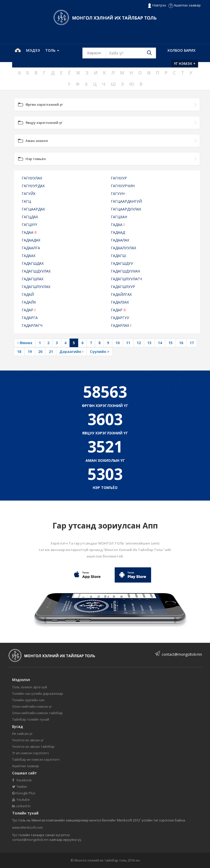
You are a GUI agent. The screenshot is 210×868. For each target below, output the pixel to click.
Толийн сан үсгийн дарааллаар (38, 693)
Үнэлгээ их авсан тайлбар (33, 746)
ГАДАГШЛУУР (123, 287)
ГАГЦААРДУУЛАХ (126, 209)
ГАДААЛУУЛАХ (123, 248)
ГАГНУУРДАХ (33, 186)
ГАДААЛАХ (120, 240)
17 (192, 343)
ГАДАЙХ (29, 302)
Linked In (21, 806)
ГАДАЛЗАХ (120, 302)
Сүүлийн (100, 352)
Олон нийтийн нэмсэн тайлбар (37, 713)
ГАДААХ (29, 256)
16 (181, 343)
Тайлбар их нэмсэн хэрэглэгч (36, 759)
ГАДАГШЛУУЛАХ (36, 287)
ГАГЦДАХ (30, 217)
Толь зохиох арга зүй (30, 687)
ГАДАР (29, 310)
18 (19, 352)
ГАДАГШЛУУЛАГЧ (126, 279)
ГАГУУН (119, 194)
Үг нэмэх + (185, 63)
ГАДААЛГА (31, 248)
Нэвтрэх (157, 5)
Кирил (97, 53)
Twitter (20, 787)
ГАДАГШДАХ (33, 263)
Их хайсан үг (22, 734)
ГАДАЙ (28, 294)
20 (40, 352)
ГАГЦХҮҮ (29, 225)
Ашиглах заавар (185, 5)
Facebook (22, 780)
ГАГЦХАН (119, 217)
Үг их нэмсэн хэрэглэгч (30, 753)
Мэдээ (33, 50)
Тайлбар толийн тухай (31, 719)
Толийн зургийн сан (28, 700)
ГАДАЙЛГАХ (121, 294)
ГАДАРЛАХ (121, 325)
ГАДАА (118, 225)
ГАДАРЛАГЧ (32, 325)
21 (51, 352)
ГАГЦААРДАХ (33, 209)
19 (30, 352)
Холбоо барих (181, 50)
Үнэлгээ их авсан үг (28, 740)
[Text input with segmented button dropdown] (131, 53)
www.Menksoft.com (28, 827)
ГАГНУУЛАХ (32, 178)
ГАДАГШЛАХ (33, 279)
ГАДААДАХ (31, 240)
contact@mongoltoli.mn (182, 654)
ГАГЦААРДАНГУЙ (126, 201)
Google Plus (24, 793)
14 (160, 343)
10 (118, 343)
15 (170, 343)
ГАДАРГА (30, 318)
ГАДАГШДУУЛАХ (36, 271)
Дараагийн (71, 352)
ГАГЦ (26, 201)
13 (149, 343)
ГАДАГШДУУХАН (125, 271)
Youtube (21, 799)
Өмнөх (25, 343)
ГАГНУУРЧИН (123, 186)
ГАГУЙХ (29, 194)
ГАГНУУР (119, 178)
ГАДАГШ (118, 256)
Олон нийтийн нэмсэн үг (32, 706)
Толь (52, 50)
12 (139, 343)
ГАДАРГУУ (120, 318)
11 (128, 343)
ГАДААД (118, 232)
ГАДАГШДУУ (122, 263)
